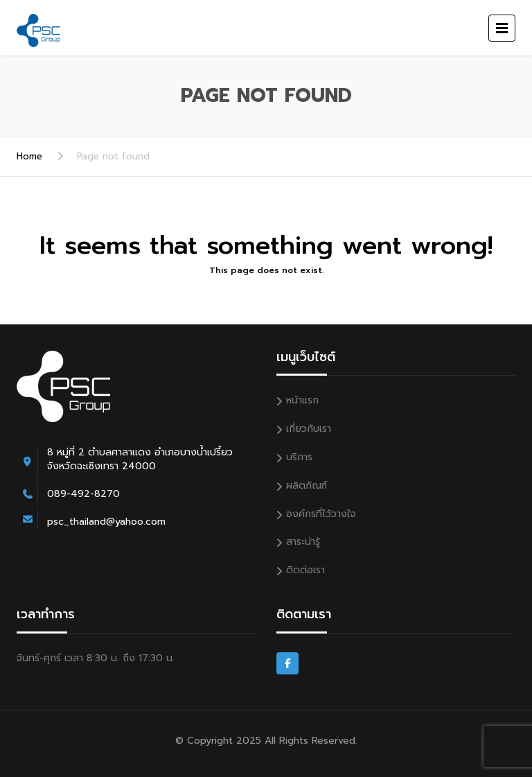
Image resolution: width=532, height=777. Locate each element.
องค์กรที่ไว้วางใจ (321, 514)
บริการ (299, 457)
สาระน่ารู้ (303, 542)
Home (29, 156)
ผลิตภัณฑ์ (307, 486)
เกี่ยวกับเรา (309, 429)
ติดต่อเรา (305, 570)
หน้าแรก (302, 400)
